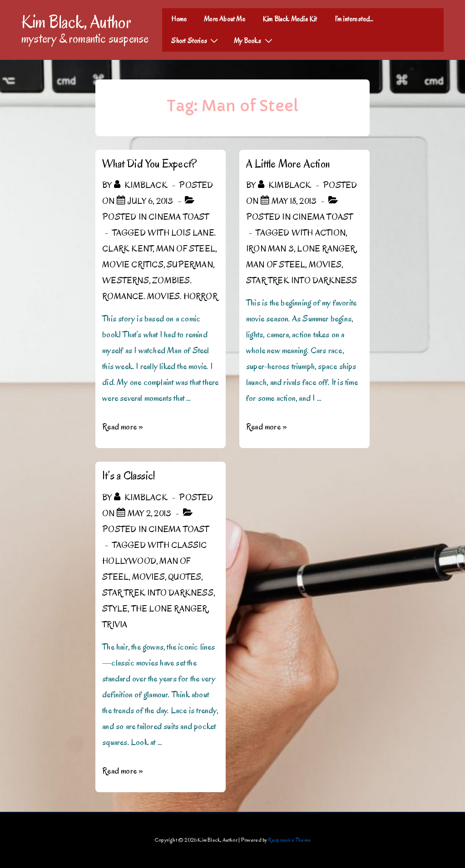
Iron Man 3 (270, 249)
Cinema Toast (179, 217)
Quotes (185, 577)
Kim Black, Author (76, 22)
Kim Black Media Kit (290, 19)
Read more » (123, 427)
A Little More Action (288, 164)
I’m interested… (354, 19)
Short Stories (196, 40)
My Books (254, 40)
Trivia (115, 625)
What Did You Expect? (149, 164)
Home (179, 19)
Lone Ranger (326, 249)
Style (115, 609)
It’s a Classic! (129, 476)
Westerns (126, 281)
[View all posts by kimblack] (142, 185)
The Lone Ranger (169, 609)
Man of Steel (186, 249)
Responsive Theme (289, 840)
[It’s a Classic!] (149, 513)
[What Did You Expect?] (150, 201)
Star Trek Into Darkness (302, 281)
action (330, 233)
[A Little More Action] (294, 201)
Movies (325, 265)
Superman (190, 265)
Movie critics (133, 265)
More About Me (225, 19)
